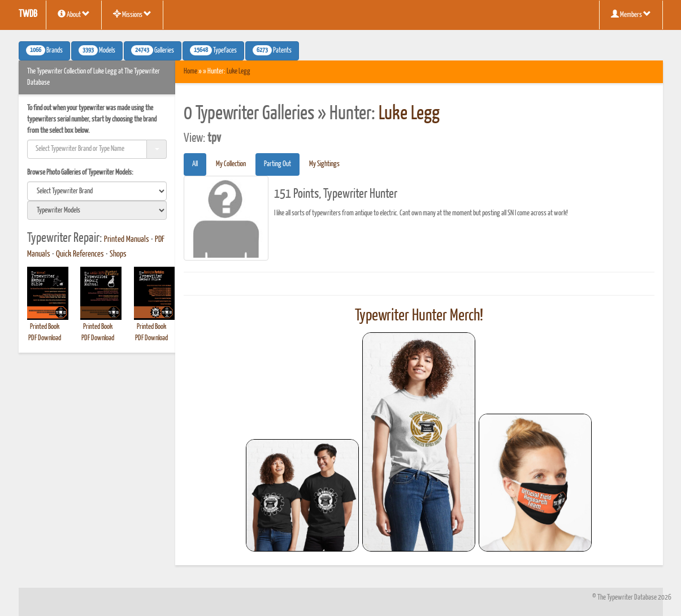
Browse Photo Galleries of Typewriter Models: (80, 173)
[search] (97, 191)
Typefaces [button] (213, 50)
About (74, 14)
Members (631, 14)
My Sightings (324, 164)
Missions (132, 14)
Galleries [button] (153, 50)
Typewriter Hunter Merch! (419, 316)
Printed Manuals (127, 240)
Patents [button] (272, 50)
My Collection (231, 164)
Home (190, 71)
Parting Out (277, 164)
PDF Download (45, 338)
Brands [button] (44, 50)
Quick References (80, 254)
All (195, 164)
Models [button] (97, 50)
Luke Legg (238, 71)
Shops (118, 254)
